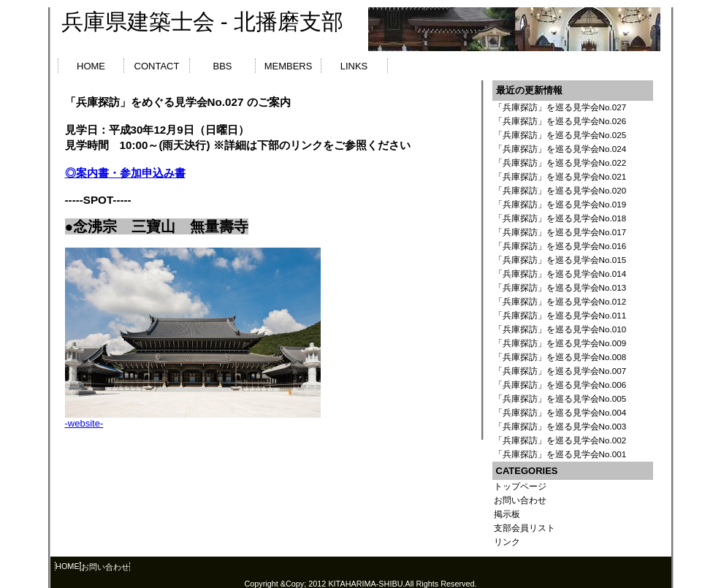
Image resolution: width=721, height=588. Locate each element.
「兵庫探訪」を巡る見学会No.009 (560, 343)
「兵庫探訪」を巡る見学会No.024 (560, 149)
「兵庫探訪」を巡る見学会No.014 (560, 274)
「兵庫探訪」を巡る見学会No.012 (560, 301)
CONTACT (157, 66)
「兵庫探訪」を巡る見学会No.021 (560, 176)
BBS (222, 66)
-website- (84, 423)
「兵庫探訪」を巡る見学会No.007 (560, 371)
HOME (91, 66)
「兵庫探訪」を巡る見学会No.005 (560, 398)
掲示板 (507, 514)
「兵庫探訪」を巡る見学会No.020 (560, 190)
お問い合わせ (520, 500)
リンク (507, 542)
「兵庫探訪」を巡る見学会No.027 (560, 107)
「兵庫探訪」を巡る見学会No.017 (560, 232)
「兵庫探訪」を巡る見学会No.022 (560, 163)
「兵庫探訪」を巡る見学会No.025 (560, 135)
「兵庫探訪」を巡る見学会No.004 (560, 412)
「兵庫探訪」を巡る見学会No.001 (560, 454)
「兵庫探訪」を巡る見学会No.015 (560, 260)
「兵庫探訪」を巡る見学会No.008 (560, 357)
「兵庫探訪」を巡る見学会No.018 (560, 218)
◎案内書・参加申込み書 (125, 173)
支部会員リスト (524, 528)
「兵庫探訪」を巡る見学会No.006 (560, 385)
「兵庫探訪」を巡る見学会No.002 (560, 440)
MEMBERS (289, 66)
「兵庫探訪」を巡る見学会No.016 (560, 246)
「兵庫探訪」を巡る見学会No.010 (560, 329)
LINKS (354, 66)
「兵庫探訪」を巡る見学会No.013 (560, 287)
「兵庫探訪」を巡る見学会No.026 (560, 121)
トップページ (520, 486)
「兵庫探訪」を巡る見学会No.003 (560, 426)
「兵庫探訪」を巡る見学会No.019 (560, 204)
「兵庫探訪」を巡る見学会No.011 (560, 315)
